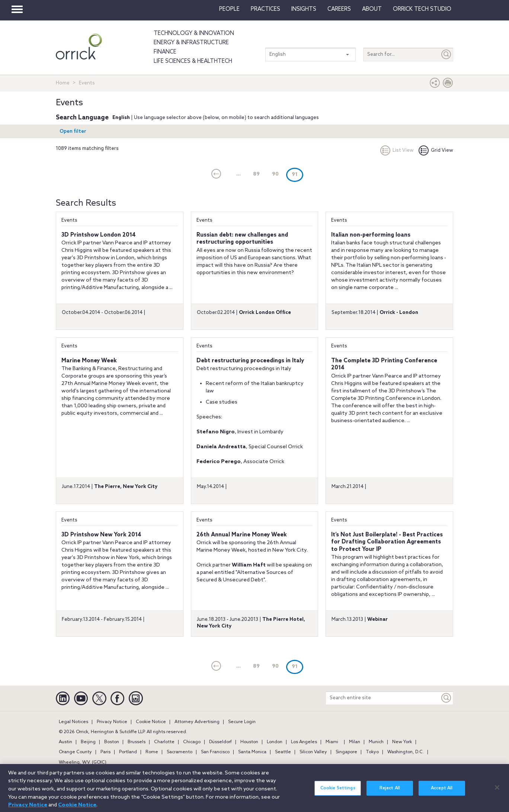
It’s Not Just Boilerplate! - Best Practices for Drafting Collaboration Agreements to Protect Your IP (387, 542)
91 (297, 174)
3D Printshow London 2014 (99, 235)
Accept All (442, 792)
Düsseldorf (220, 742)
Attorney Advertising (197, 722)
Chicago (192, 742)
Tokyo (372, 752)
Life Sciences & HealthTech (193, 61)
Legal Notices (73, 722)
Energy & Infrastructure (191, 43)
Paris (105, 752)
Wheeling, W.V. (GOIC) (83, 763)
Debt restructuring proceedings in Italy (250, 361)
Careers (339, 9)
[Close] (497, 791)
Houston (249, 742)
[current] (216, 174)
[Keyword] (446, 698)
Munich (376, 742)
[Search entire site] (383, 698)
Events (69, 220)
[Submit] (446, 54)
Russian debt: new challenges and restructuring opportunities (242, 239)
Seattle (283, 752)
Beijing (88, 742)
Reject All (390, 792)
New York (402, 742)
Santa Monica (252, 752)
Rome (152, 752)
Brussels (137, 742)
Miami (332, 742)
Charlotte (164, 742)
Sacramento (180, 752)
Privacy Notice (112, 722)
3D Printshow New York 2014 (101, 535)
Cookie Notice (151, 722)
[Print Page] (448, 85)
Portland (128, 752)
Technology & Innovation (194, 33)
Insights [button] (304, 9)
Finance (165, 52)
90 (275, 174)
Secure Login (242, 722)
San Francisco (215, 752)
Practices (265, 9)
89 (256, 174)
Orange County (75, 752)
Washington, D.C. (406, 752)
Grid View (436, 150)
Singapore (346, 752)
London (275, 742)
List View (397, 150)
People (229, 9)
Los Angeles (304, 742)
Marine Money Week (89, 361)
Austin (65, 742)
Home (63, 83)
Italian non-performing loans (371, 235)
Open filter (73, 131)
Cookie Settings (338, 792)
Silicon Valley (313, 752)
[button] (435, 85)
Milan (355, 742)
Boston (112, 742)
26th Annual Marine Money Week (242, 535)
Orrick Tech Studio (422, 9)
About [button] (372, 9)
